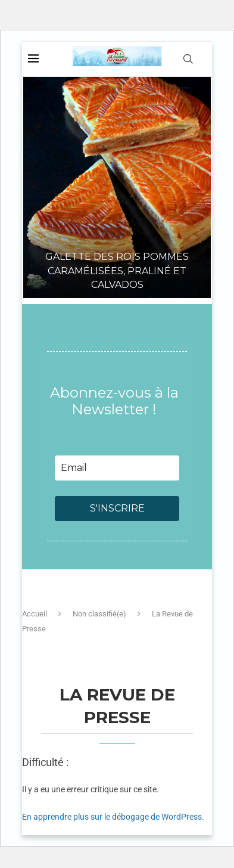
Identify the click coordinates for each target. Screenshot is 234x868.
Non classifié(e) (99, 614)
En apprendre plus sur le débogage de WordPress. (113, 817)
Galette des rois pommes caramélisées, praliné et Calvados (117, 271)
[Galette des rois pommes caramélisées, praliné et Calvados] (117, 171)
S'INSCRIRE (117, 508)
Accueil (35, 614)
